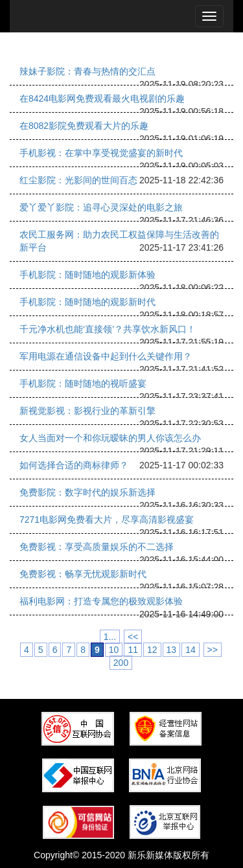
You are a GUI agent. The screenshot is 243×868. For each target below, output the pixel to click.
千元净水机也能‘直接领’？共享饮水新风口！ (108, 329)
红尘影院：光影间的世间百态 (78, 180)
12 (152, 650)
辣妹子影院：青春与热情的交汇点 (87, 71)
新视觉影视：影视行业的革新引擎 (87, 411)
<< (133, 637)
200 (121, 663)
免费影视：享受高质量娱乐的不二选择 (97, 547)
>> (213, 650)
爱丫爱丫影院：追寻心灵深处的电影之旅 (101, 207)
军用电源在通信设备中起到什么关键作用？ (106, 356)
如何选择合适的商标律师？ (74, 465)
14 (191, 650)
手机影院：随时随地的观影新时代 (87, 302)
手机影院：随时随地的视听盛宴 (83, 383)
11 (133, 650)
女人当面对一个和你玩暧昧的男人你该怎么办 (110, 438)
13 (172, 650)
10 (114, 650)
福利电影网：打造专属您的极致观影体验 (101, 601)
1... (110, 637)
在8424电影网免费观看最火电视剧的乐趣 (102, 98)
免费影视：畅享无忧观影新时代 (83, 574)
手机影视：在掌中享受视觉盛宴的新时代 (101, 153)
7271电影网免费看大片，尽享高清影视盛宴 (107, 520)
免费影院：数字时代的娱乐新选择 (87, 492)
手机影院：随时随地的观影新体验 (87, 275)
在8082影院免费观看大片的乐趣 (84, 126)
